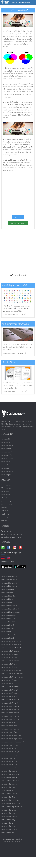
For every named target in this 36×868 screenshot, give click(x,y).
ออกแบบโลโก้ (6, 439)
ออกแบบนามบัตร (7, 455)
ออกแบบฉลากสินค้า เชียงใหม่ (11, 684)
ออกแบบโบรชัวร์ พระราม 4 (10, 778)
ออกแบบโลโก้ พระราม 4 (9, 583)
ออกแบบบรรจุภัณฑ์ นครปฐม (10, 752)
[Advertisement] (18, 193)
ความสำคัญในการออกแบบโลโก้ (15, 285)
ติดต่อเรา (4, 508)
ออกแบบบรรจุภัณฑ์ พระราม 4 (11, 713)
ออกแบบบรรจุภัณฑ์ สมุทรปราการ (12, 739)
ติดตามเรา (6, 542)
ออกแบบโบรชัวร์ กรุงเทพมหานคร (12, 807)
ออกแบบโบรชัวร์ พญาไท (9, 791)
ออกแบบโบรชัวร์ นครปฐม (9, 817)
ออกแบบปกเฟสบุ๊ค (7, 471)
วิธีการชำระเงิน (6, 488)
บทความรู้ (4, 521)
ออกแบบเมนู (5, 468)
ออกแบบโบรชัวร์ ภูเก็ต (8, 826)
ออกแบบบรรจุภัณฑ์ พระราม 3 (11, 710)
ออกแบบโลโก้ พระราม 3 (9, 580)
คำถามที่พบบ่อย (6, 501)
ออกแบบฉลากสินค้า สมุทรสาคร (11, 671)
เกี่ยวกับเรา (6, 480)
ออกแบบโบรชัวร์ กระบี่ (8, 833)
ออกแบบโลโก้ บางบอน (8, 599)
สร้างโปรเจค (5, 498)
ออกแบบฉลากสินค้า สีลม (9, 667)
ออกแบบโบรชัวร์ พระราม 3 (10, 774)
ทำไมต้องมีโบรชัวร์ (10, 362)
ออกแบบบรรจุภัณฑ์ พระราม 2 (11, 706)
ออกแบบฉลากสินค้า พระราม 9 (11, 651)
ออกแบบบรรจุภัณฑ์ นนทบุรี (10, 765)
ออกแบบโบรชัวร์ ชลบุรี (8, 820)
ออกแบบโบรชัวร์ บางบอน (9, 794)
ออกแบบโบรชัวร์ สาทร (8, 787)
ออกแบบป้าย (5, 465)
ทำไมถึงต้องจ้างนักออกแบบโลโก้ (16, 324)
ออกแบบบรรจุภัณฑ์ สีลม (9, 732)
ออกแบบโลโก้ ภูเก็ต (7, 632)
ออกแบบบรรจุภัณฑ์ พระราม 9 (11, 716)
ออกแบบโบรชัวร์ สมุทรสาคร (10, 800)
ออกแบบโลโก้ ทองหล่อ (8, 590)
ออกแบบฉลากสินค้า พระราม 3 (11, 645)
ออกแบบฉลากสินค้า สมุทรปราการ (12, 674)
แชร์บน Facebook (18, 223)
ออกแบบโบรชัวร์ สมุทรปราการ (11, 804)
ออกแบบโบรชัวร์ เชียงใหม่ (9, 813)
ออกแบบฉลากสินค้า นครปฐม (10, 687)
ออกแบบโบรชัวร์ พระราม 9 (10, 781)
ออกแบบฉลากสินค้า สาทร (10, 658)
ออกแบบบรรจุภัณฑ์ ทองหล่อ (10, 719)
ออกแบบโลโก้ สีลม (7, 603)
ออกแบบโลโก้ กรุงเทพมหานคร (11, 612)
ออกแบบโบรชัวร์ (6, 449)
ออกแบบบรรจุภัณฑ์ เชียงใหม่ (10, 749)
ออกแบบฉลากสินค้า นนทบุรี (10, 700)
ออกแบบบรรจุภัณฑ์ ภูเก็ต (9, 761)
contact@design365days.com (14, 534)
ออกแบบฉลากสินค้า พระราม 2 (11, 641)
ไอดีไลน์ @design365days (12, 538)
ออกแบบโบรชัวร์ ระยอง (9, 823)
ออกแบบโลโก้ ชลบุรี (8, 625)
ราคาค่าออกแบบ (7, 485)
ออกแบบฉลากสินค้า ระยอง (10, 693)
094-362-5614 (8, 531)
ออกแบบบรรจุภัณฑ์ (7, 446)
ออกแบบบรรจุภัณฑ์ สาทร (9, 723)
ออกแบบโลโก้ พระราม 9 (9, 586)
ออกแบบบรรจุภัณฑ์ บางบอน (10, 729)
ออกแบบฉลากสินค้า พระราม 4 (11, 648)
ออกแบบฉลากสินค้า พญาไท (10, 661)
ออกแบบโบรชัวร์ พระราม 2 (10, 771)
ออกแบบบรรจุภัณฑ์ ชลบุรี (9, 755)
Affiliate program (7, 511)
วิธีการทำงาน (5, 517)
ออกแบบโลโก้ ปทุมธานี (9, 616)
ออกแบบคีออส (6, 462)
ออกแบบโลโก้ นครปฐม (8, 622)
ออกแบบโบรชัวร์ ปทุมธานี (9, 810)
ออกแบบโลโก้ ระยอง (8, 629)
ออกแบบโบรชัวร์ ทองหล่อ (9, 784)
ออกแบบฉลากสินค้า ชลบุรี (10, 690)
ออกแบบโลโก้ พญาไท (8, 596)
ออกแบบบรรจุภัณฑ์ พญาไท (10, 726)
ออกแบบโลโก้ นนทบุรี (8, 635)
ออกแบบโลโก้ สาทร (8, 593)
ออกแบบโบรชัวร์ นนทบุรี (9, 830)
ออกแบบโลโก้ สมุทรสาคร (9, 606)
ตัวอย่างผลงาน (6, 495)
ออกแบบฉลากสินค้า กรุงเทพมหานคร (13, 677)
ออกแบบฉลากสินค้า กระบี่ (10, 703)
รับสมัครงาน (5, 514)
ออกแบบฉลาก (6, 442)
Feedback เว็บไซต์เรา (8, 562)
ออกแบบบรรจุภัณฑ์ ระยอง (10, 758)
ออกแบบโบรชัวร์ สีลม (8, 797)
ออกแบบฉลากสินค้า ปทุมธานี (11, 680)
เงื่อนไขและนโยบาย (7, 504)
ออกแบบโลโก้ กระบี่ (8, 638)
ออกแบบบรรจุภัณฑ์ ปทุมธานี (10, 745)
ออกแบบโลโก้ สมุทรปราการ (10, 609)
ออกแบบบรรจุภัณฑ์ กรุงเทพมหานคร (13, 742)
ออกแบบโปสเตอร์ (7, 452)
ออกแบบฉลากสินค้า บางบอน (10, 664)
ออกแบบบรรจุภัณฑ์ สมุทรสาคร (11, 736)
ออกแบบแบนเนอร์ (7, 459)
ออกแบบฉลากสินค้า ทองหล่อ (10, 654)
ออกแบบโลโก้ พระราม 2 (9, 577)
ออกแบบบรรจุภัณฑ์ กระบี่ (9, 768)
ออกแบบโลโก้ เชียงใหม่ (9, 619)
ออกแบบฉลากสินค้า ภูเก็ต (9, 697)
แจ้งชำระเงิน (5, 492)
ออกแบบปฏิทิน (6, 475)
